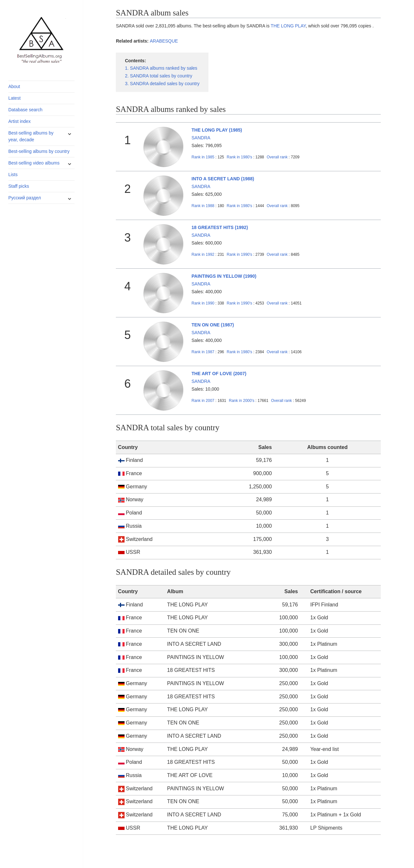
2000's (242, 401)
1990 (203, 303)
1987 (203, 352)
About (14, 86)
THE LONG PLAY (288, 26)
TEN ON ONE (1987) (213, 325)
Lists (13, 175)
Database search (25, 110)
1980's (240, 157)
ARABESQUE (164, 41)
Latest (15, 98)
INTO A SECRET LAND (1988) (223, 179)
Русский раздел (25, 198)
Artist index (20, 121)
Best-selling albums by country (39, 151)
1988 (203, 206)
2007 (203, 401)
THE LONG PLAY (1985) (217, 130)
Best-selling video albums (34, 163)
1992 (203, 254)
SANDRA (201, 138)
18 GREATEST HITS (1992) (220, 227)
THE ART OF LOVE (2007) (219, 374)
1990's (240, 254)
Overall (277, 157)
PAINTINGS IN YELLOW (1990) (224, 276)
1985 (203, 157)
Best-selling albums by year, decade (31, 136)
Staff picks (19, 186)
